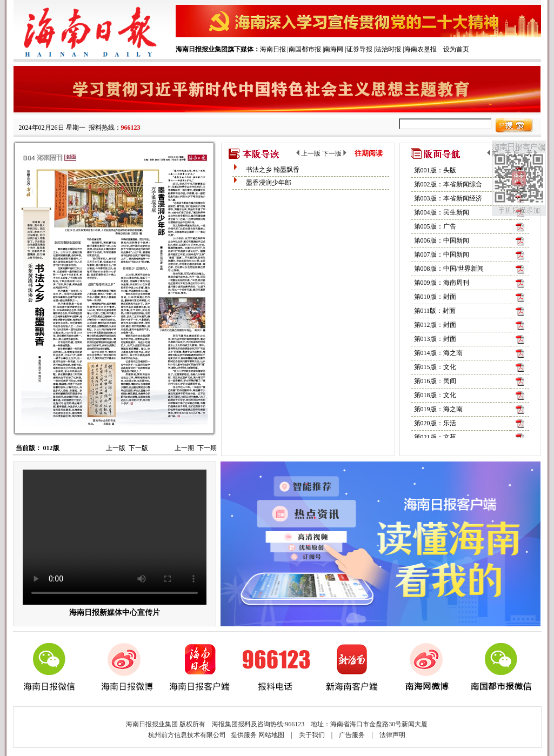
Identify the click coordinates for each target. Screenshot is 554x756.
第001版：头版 (435, 170)
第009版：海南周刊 (442, 283)
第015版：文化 (435, 367)
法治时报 (388, 49)
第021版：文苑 (435, 437)
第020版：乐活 (435, 423)
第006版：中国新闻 (442, 240)
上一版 (116, 448)
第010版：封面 (435, 297)
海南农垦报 (420, 49)
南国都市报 (305, 49)
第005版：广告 (435, 226)
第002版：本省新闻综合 (448, 184)
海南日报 (273, 49)
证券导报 (359, 49)
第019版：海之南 (438, 409)
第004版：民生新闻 (442, 212)
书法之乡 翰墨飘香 (273, 170)
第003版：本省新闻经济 (448, 198)
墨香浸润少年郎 (269, 183)
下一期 (207, 448)
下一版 (138, 448)
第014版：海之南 (438, 353)
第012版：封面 (435, 325)
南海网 (333, 49)
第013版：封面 (435, 339)
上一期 (184, 448)
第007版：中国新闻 (442, 255)
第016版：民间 (435, 381)
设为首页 (456, 49)
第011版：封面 (435, 311)
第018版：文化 (435, 395)
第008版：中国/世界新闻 (449, 269)
